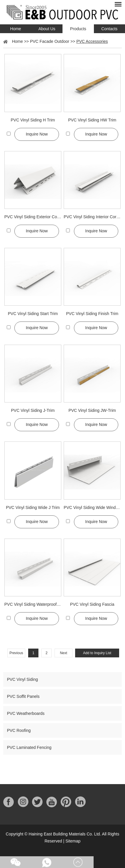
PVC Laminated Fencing (29, 747)
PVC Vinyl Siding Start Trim (33, 314)
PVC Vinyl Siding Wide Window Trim (92, 507)
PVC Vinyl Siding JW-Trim (92, 410)
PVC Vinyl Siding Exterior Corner (33, 217)
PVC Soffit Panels (23, 696)
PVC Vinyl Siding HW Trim (92, 120)
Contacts (109, 29)
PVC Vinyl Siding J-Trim (33, 410)
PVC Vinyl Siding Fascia (92, 604)
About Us (47, 29)
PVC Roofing (19, 730)
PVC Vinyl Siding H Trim (33, 120)
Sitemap (73, 841)
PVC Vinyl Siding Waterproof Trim (33, 604)
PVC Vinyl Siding (23, 679)
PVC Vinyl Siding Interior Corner (92, 217)
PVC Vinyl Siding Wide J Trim (33, 507)
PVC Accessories (92, 41)
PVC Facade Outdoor (50, 41)
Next (64, 653)
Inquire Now (37, 134)
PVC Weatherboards (26, 713)
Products (78, 29)
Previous (16, 653)
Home (16, 29)
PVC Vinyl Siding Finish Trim (92, 314)
